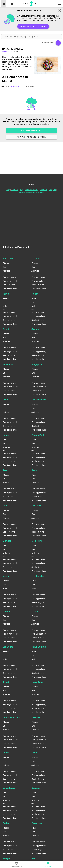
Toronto (35, 259)
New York (36, 506)
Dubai (6, 753)
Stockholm (8, 364)
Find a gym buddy (10, 281)
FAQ (8, 190)
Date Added (30, 86)
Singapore (37, 364)
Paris (34, 470)
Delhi (34, 753)
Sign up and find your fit (33, 26)
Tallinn (35, 294)
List (4, 4)
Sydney (35, 329)
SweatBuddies (16, 864)
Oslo (5, 506)
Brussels (36, 788)
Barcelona (37, 823)
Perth (5, 470)
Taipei (6, 329)
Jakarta (6, 682)
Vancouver (8, 259)
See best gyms (9, 285)
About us (15, 190)
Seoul (6, 400)
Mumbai (7, 541)
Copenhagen (9, 788)
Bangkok (7, 859)
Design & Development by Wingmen (32, 192)
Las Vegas (8, 647)
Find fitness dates (10, 289)
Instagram (52, 190)
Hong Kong (37, 682)
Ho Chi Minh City (11, 717)
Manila (6, 576)
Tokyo (6, 294)
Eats (12, 52)
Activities (6, 271)
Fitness (6, 263)
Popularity (16, 86)
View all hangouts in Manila (31, 137)
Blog (21, 190)
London (7, 611)
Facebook (43, 190)
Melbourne (37, 541)
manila (5, 52)
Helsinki (36, 717)
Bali (33, 859)
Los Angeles (38, 576)
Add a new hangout (31, 131)
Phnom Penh (38, 435)
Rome (6, 435)
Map (12, 4)
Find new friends (10, 277)
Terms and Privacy (31, 190)
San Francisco (39, 400)
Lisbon (35, 611)
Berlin (6, 823)
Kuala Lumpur (39, 647)
